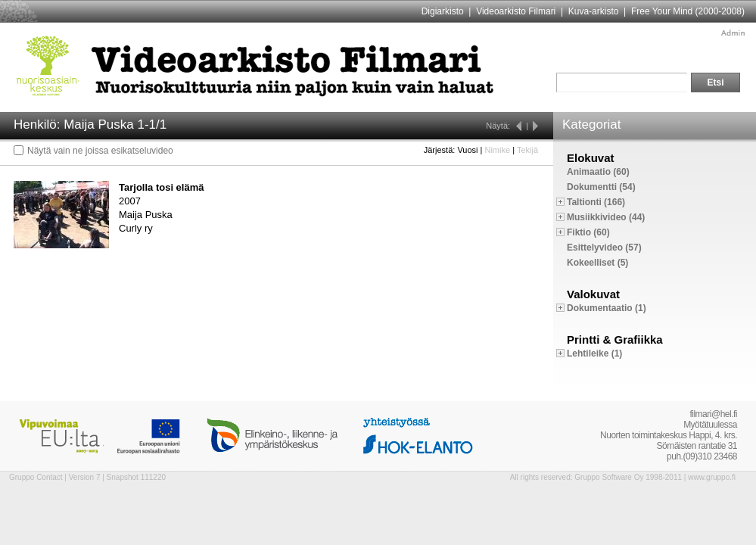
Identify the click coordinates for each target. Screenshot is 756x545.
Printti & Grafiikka (615, 339)
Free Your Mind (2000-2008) (688, 11)
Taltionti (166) (596, 202)
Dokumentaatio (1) (607, 308)
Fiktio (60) (588, 232)
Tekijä (527, 150)
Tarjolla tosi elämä (161, 187)
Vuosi (467, 150)
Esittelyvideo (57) (604, 248)
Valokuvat (593, 294)
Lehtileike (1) (594, 353)
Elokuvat (591, 158)
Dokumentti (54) (601, 187)
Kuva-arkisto (594, 11)
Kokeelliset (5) (597, 263)
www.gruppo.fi (712, 477)
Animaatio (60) (598, 172)
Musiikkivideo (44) (606, 217)
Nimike (497, 150)
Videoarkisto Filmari (516, 11)
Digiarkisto (443, 11)
